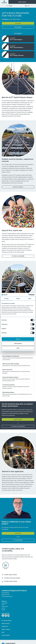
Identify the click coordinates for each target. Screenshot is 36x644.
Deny (18, 348)
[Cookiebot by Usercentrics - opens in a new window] (28, 295)
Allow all (18, 339)
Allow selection (18, 344)
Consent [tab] (6, 299)
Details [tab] (18, 299)
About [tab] (30, 299)
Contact (9, 6)
